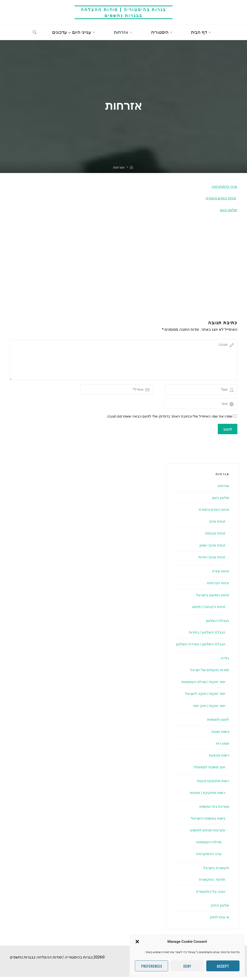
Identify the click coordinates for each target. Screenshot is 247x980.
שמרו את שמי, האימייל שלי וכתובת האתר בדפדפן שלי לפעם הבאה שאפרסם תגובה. (171, 420)
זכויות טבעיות (215, 536)
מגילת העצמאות (208, 845)
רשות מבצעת (218, 758)
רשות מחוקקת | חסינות (207, 796)
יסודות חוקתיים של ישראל (208, 673)
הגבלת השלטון (217, 624)
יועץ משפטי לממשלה (208, 770)
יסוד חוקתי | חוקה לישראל (204, 697)
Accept (223, 966)
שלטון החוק (220, 908)
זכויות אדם (217, 524)
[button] (137, 942)
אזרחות (223, 489)
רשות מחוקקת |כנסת (212, 784)
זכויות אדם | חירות (211, 560)
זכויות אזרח (220, 574)
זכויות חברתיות (217, 586)
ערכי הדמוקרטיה (224, 186)
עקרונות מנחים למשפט (206, 833)
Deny (187, 966)
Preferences (152, 966)
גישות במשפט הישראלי (207, 821)
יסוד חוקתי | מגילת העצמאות (202, 685)
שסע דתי (222, 746)
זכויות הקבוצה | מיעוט (208, 610)
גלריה (224, 661)
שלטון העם (229, 210)
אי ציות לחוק (219, 920)
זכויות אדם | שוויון (211, 548)
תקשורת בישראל (215, 871)
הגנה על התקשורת (210, 895)
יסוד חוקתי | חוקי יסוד (208, 709)
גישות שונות (220, 735)
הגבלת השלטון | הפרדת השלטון (200, 647)
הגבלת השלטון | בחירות (206, 635)
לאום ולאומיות (217, 723)
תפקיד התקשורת (211, 883)
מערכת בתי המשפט (213, 810)
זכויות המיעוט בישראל (211, 598)
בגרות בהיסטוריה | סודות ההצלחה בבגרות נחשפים (124, 12)
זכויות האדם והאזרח (220, 198)
